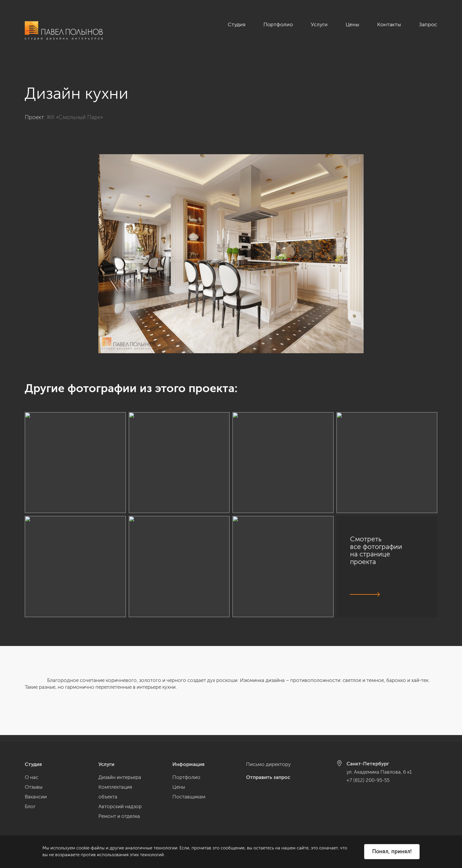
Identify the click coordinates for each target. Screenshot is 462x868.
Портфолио (278, 24)
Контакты (389, 24)
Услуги (319, 24)
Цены (352, 24)
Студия (237, 24)
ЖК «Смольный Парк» (75, 110)
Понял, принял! (392, 851)
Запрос (428, 24)
